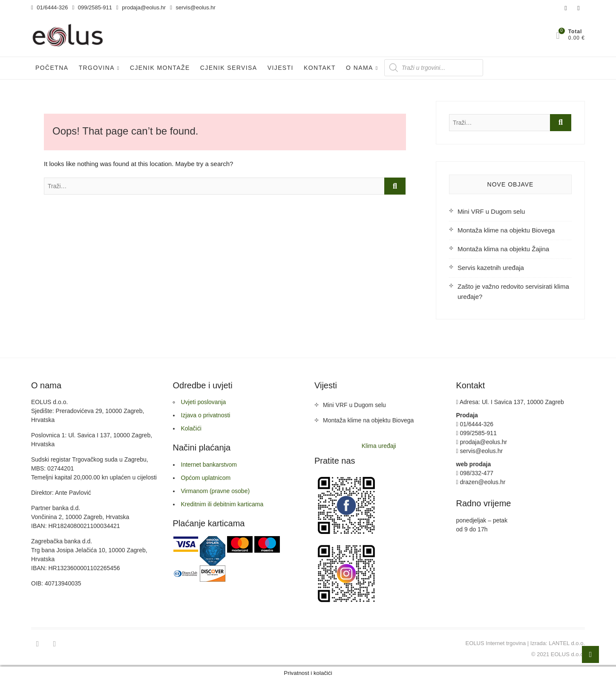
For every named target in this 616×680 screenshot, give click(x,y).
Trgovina (97, 68)
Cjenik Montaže (160, 68)
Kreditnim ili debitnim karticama (222, 504)
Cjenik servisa (229, 68)
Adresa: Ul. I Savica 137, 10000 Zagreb (510, 402)
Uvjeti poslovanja (204, 402)
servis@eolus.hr (193, 7)
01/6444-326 (49, 7)
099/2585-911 (92, 7)
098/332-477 (475, 473)
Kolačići (191, 428)
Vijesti (281, 68)
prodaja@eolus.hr (141, 7)
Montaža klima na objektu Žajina (503, 249)
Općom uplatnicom (206, 478)
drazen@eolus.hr (481, 482)
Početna (52, 68)
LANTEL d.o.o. (567, 643)
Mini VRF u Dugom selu (491, 211)
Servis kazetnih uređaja (491, 268)
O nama (360, 68)
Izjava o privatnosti (206, 415)
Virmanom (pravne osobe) (216, 491)
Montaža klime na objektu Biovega (506, 230)
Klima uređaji (379, 446)
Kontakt (320, 68)
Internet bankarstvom (209, 465)
